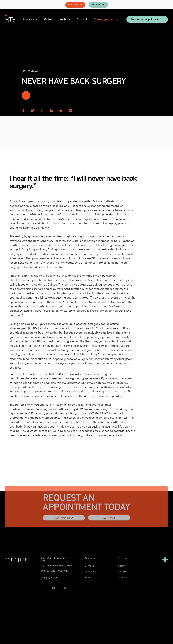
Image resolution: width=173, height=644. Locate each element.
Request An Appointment (147, 19)
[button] (30, 19)
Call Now (109, 521)
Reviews (65, 19)
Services (10, 19)
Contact (82, 19)
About (121, 568)
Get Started (64, 521)
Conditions (91, 574)
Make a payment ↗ (106, 19)
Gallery (49, 19)
